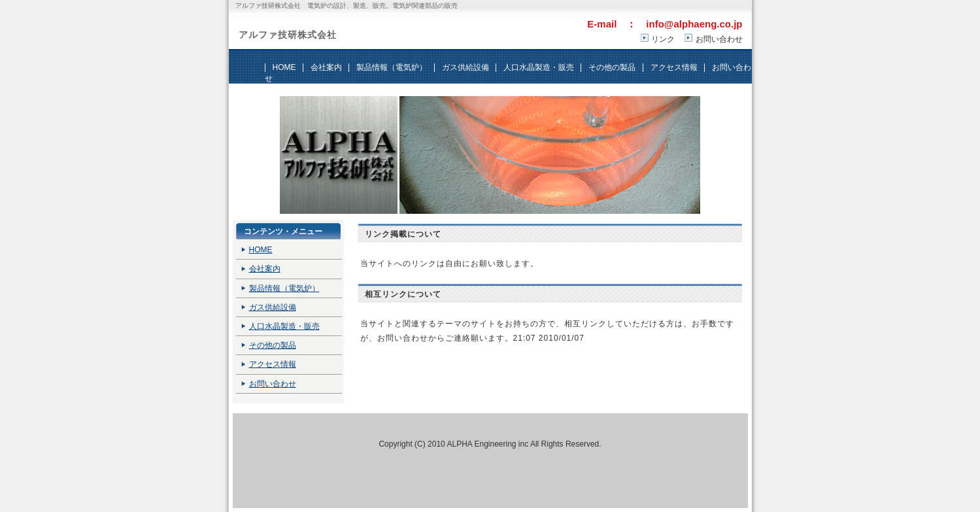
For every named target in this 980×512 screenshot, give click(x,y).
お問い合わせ (719, 39)
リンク (663, 39)
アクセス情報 (674, 67)
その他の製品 (612, 67)
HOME (284, 67)
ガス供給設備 (465, 67)
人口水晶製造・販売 (539, 67)
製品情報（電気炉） (392, 67)
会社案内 (326, 67)
